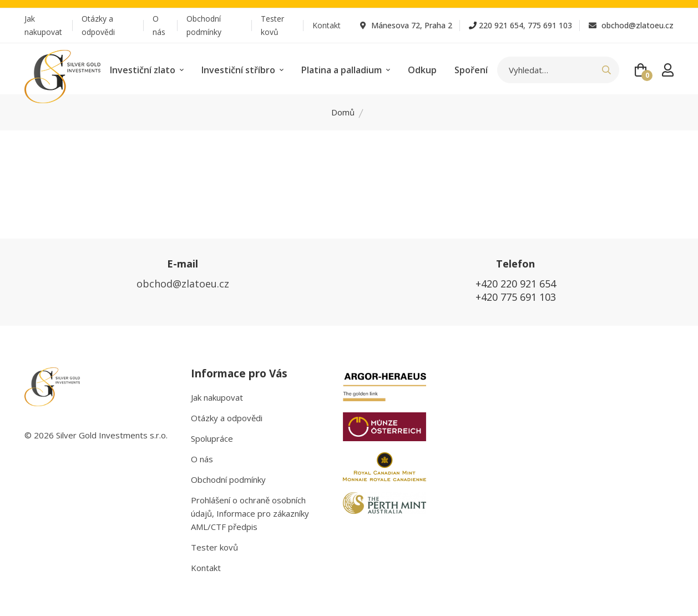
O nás (159, 25)
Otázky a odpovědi (98, 25)
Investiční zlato (147, 70)
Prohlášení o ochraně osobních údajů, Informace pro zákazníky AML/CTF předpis (250, 513)
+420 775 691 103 (516, 297)
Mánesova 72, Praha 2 (406, 25)
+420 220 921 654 (516, 284)
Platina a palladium (346, 70)
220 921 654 (501, 25)
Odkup (422, 70)
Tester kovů (272, 25)
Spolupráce (212, 438)
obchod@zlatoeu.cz (631, 25)
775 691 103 (550, 25)
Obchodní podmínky (204, 25)
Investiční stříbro (242, 70)
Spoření (471, 70)
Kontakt (327, 25)
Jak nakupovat (43, 25)
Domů (343, 112)
